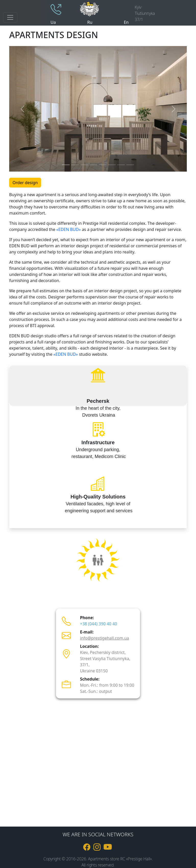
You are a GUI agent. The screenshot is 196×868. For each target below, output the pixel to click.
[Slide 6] (112, 165)
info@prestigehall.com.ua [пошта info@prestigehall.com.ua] (105, 638)
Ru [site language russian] (90, 22)
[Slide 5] (103, 165)
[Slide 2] (75, 165)
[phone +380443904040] (56, 9)
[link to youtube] (108, 847)
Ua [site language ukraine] (53, 22)
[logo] (104, 9)
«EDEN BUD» (69, 229)
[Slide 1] (66, 165)
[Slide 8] (130, 165)
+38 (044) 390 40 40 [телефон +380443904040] (99, 624)
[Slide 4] (93, 165)
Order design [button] (25, 183)
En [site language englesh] (126, 22)
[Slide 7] (121, 165)
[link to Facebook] (88, 847)
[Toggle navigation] (10, 17)
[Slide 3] (84, 165)
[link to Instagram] (99, 847)
